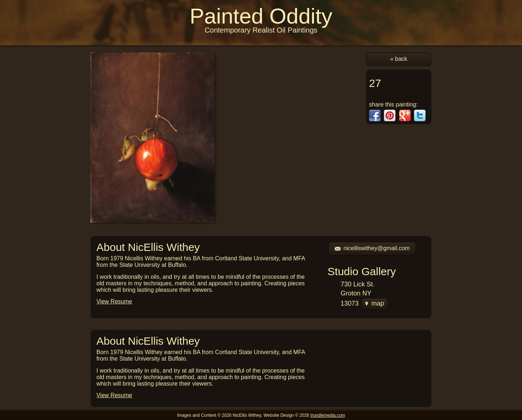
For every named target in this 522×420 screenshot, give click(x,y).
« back (399, 59)
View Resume (114, 301)
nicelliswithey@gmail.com (372, 248)
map (375, 303)
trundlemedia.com (328, 415)
